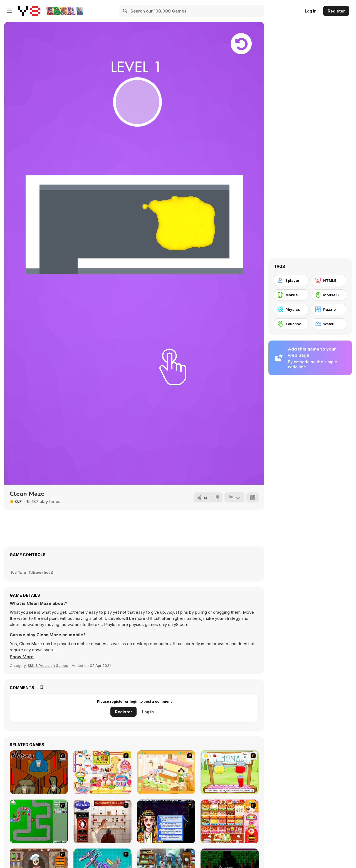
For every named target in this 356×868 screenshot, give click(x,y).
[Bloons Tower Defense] (39, 821)
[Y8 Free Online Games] (29, 11)
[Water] (329, 324)
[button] (22, 657)
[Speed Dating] (166, 821)
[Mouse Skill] (329, 295)
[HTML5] (329, 280)
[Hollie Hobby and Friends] (230, 772)
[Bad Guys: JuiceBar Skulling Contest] (39, 772)
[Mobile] (291, 295)
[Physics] (291, 309)
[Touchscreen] (291, 324)
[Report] (234, 497)
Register (336, 11)
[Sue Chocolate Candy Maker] (102, 772)
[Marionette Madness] (102, 821)
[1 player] (291, 280)
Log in (311, 11)
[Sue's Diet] (230, 821)
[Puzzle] (329, 309)
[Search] (125, 11)
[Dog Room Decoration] (166, 772)
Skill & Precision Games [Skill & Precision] (48, 665)
